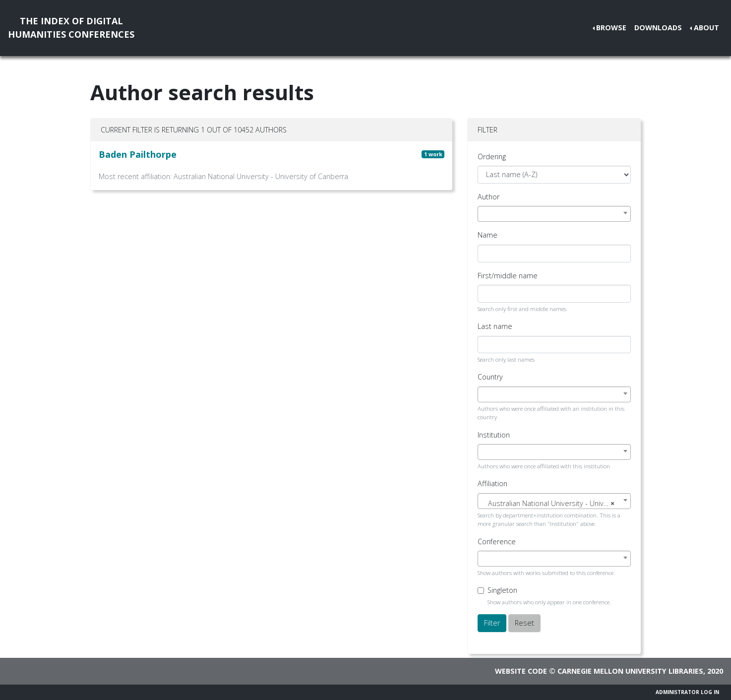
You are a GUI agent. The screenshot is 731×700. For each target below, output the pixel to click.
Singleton (502, 590)
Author (488, 197)
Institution (494, 435)
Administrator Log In (687, 692)
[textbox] (554, 504)
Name (487, 235)
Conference (497, 541)
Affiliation (492, 483)
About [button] (706, 28)
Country (490, 377)
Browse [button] (611, 28)
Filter (492, 623)
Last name (495, 326)
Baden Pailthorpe (138, 154)
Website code (521, 671)
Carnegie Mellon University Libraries (630, 671)
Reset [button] (524, 623)
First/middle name (508, 276)
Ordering (492, 157)
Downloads (658, 28)
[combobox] (554, 214)
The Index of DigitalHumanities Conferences (71, 28)
